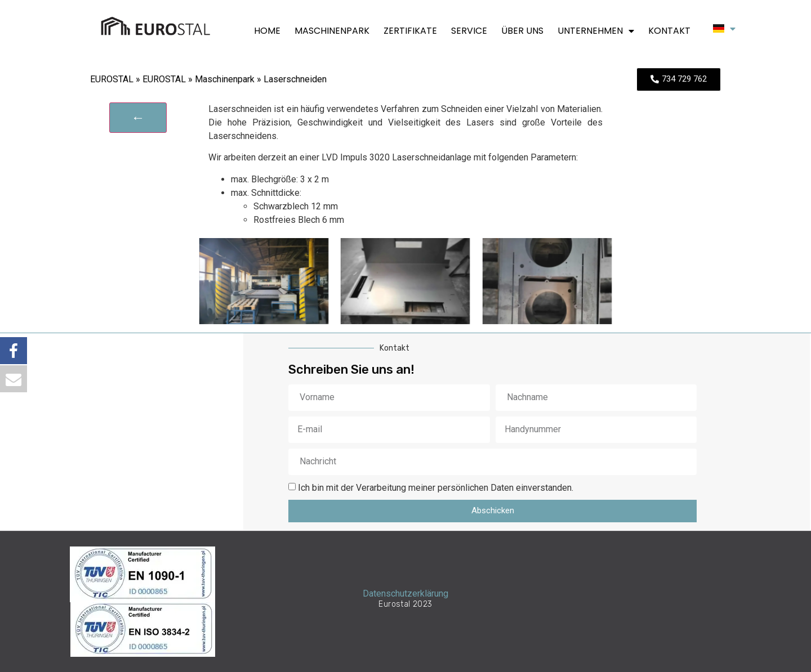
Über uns (522, 31)
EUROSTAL (112, 81)
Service (469, 31)
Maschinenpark (332, 31)
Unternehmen (596, 31)
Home (267, 31)
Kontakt (669, 31)
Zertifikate (410, 31)
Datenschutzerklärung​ (405, 593)
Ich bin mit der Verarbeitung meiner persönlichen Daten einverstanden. (436, 487)
